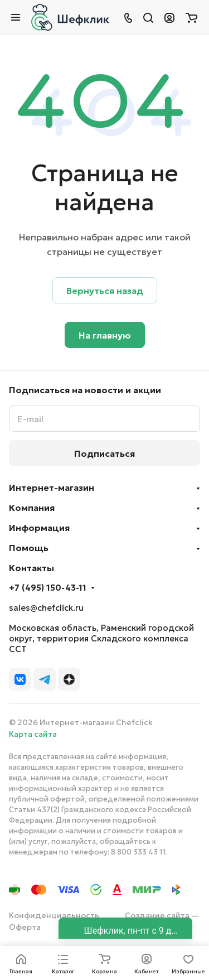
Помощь (29, 548)
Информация (39, 528)
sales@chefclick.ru (46, 608)
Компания (32, 508)
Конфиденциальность (54, 915)
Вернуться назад (105, 291)
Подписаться (104, 453)
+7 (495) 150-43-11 (48, 588)
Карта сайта (33, 734)
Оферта (25, 927)
